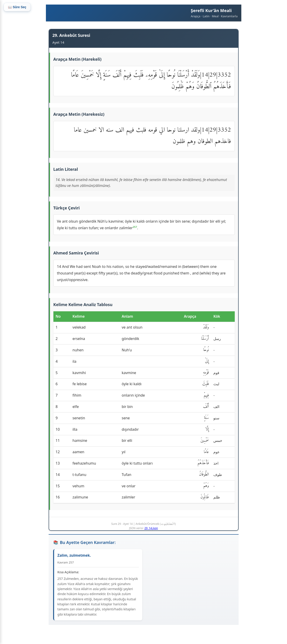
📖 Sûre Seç (17, 7)
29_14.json (151, 528)
